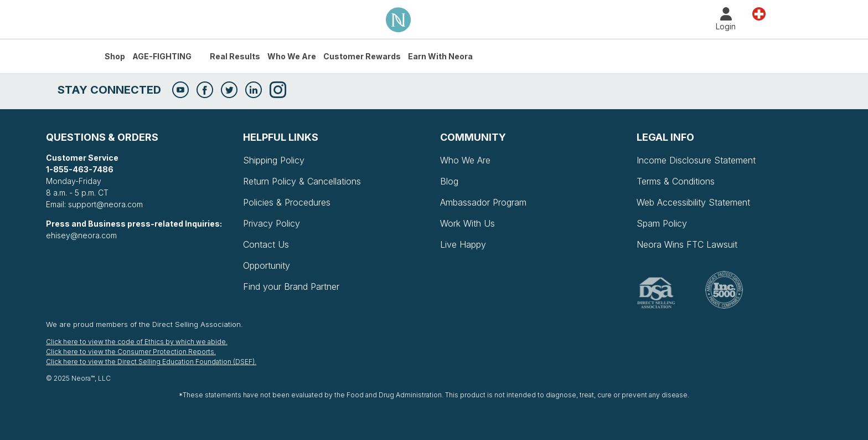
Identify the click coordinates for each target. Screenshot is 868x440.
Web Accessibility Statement (693, 202)
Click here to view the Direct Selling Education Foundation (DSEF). (151, 362)
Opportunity (267, 265)
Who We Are (292, 56)
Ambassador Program (483, 202)
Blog (449, 181)
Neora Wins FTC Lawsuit (687, 244)
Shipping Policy (274, 160)
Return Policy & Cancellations (302, 181)
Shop (115, 56)
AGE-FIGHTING (162, 56)
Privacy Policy (272, 223)
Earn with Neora (440, 56)
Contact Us (266, 244)
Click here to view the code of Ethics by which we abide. (137, 342)
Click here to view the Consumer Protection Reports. (131, 352)
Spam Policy (662, 223)
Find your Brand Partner (291, 286)
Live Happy (463, 244)
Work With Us (467, 223)
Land (759, 13)
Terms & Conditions (676, 181)
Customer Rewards (362, 56)
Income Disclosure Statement (696, 160)
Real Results (235, 56)
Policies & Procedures (287, 202)
